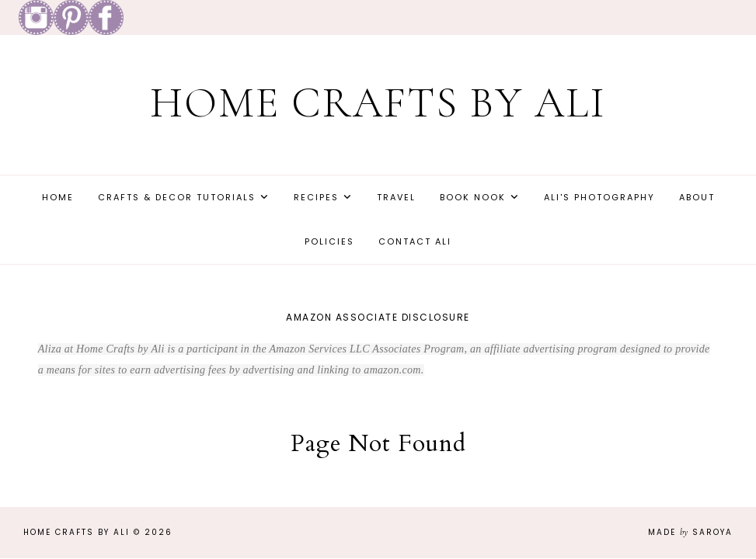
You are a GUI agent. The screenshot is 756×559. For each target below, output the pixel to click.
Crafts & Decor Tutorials (177, 197)
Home (58, 197)
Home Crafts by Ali (378, 103)
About (697, 197)
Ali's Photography (599, 197)
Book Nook (473, 197)
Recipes (316, 197)
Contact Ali (415, 241)
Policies (329, 241)
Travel (396, 197)
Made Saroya (690, 532)
